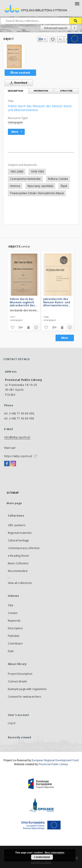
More (65, 338)
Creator (13, 613)
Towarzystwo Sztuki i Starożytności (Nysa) (37, 193)
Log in (12, 723)
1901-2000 (17, 172)
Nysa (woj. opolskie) (40, 186)
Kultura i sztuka (58, 179)
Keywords (14, 621)
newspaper (15, 122)
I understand (42, 857)
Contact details (17, 681)
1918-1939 (37, 172)
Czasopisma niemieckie (25, 179)
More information (54, 853)
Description (15, 628)
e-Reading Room (18, 556)
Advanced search (56, 28)
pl (61, 39)
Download (18, 83)
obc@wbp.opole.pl (17, 437)
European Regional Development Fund (55, 760)
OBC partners (17, 525)
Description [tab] (16, 91)
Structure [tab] (66, 91)
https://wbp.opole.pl (18, 456)
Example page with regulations (27, 689)
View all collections (20, 583)
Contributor (15, 643)
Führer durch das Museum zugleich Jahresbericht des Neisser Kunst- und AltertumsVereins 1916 (23, 302)
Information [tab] (41, 91)
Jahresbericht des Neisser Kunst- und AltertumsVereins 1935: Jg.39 (57, 302)
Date (11, 651)
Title (11, 605)
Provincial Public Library (53, 764)
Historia (15, 186)
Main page (14, 503)
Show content (20, 73)
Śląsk (64, 186)
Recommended (18, 571)
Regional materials (20, 533)
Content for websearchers (24, 697)
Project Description (20, 674)
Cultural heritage (18, 540)
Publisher (14, 636)
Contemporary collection (24, 548)
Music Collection (18, 563)
